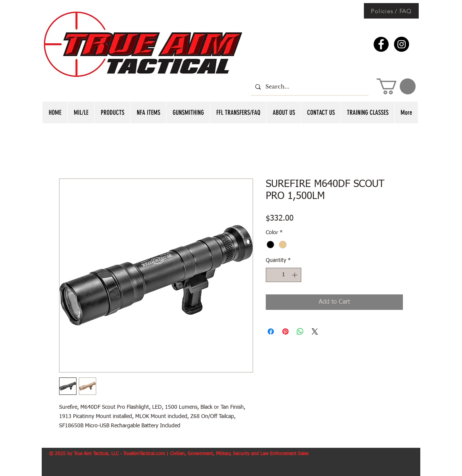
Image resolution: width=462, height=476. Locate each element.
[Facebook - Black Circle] (381, 44)
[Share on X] (315, 331)
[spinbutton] (284, 275)
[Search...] (309, 87)
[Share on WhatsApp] (300, 331)
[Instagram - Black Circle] (402, 44)
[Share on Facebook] (271, 331)
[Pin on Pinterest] (285, 331)
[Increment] (295, 275)
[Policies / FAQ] (391, 11)
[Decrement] (272, 275)
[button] (396, 86)
